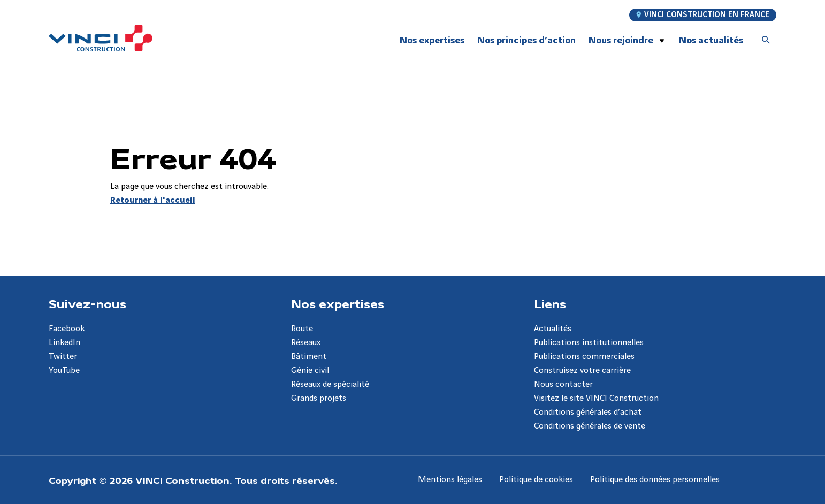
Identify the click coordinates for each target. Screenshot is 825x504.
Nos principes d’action (526, 40)
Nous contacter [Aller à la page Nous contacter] (563, 384)
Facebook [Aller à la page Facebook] (67, 329)
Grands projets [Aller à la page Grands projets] (319, 398)
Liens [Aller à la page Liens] (550, 303)
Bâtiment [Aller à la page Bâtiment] (309, 357)
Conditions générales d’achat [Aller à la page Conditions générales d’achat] (588, 412)
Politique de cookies (536, 480)
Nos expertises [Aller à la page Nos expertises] (338, 303)
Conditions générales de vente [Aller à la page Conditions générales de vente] (590, 426)
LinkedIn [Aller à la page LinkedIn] (64, 343)
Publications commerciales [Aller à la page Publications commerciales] (584, 357)
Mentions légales (450, 480)
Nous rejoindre (621, 40)
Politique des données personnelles (655, 480)
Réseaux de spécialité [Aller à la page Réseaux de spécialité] (330, 384)
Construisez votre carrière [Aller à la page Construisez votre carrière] (582, 371)
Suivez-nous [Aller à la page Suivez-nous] (87, 303)
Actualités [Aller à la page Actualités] (553, 329)
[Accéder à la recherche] (766, 41)
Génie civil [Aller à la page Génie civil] (310, 371)
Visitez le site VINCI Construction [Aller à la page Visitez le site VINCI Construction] (596, 398)
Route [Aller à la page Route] (302, 329)
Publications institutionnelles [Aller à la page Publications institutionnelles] (589, 343)
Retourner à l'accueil (153, 200)
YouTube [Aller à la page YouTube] (64, 371)
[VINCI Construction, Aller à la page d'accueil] (101, 38)
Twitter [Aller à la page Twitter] (63, 357)
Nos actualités (711, 40)
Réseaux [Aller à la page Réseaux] (306, 343)
